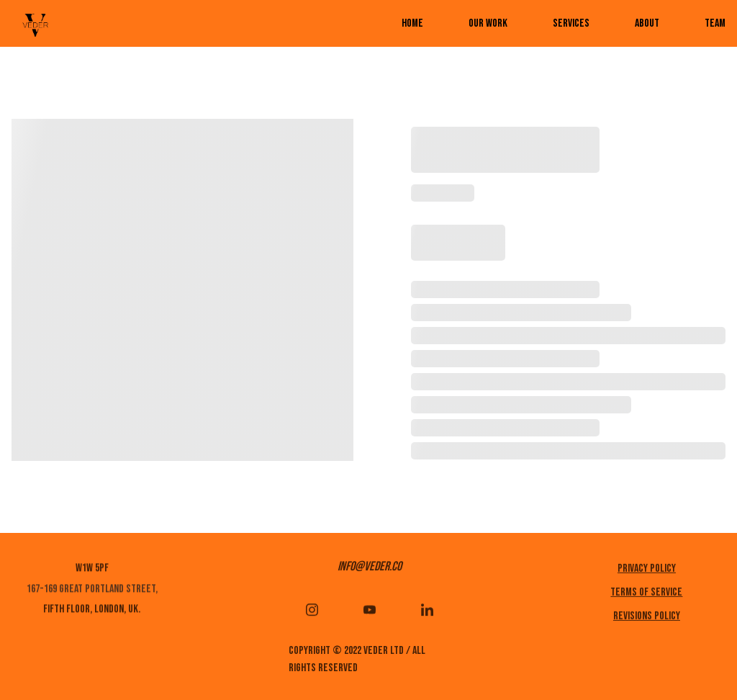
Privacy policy (647, 571)
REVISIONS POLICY (647, 618)
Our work (488, 23)
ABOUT (647, 23)
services (571, 23)
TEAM (715, 23)
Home (412, 23)
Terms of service (646, 594)
